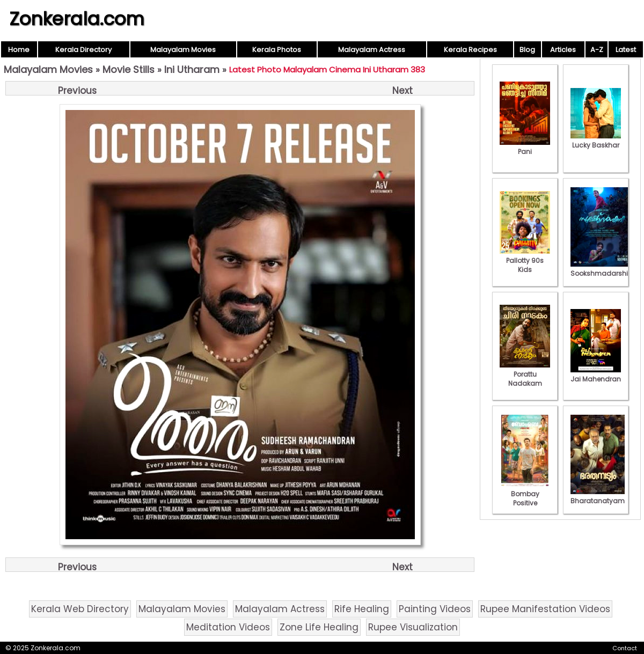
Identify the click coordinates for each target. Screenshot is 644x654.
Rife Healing (362, 609)
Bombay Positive (525, 494)
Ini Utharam (192, 69)
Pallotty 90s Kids (525, 260)
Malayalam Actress (372, 50)
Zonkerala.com (77, 19)
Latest (626, 50)
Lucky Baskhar (596, 141)
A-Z (597, 50)
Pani (525, 147)
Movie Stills (129, 69)
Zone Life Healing (319, 627)
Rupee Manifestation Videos (545, 609)
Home (19, 50)
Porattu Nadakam (525, 374)
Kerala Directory (83, 50)
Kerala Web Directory (80, 609)
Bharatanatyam (598, 496)
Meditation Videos (228, 627)
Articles (563, 50)
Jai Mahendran (596, 374)
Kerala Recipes (470, 50)
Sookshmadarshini (602, 269)
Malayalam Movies (183, 50)
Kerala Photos (277, 50)
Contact (625, 648)
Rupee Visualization (413, 627)
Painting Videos (435, 609)
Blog (527, 50)
